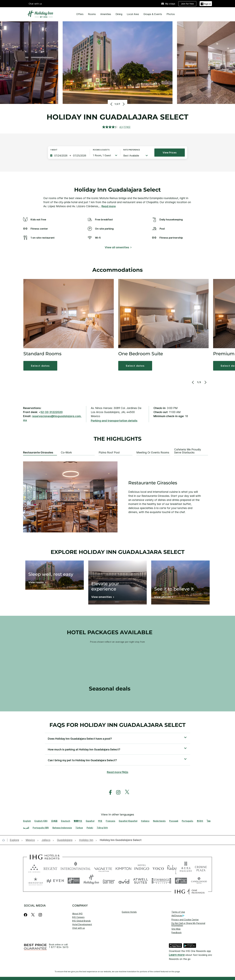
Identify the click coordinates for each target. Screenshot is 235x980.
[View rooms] (37, 583)
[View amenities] (102, 598)
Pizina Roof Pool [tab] (109, 453)
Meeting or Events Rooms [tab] (153, 453)
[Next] (123, 104)
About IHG (77, 914)
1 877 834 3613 (59, 947)
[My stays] (168, 4)
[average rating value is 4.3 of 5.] (113, 127)
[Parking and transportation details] (114, 421)
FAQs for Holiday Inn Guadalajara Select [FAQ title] (117, 725)
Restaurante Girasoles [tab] (38, 453)
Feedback (176, 932)
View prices (170, 153)
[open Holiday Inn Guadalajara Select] (120, 840)
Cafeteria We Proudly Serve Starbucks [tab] (188, 451)
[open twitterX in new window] (126, 792)
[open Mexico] (30, 840)
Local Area (133, 14)
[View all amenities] (118, 248)
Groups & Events (153, 14)
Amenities (106, 14)
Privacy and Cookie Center (185, 920)
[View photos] (163, 598)
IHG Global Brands (81, 921)
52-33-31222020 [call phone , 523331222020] (52, 412)
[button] (40, 366)
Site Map (176, 929)
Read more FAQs (118, 772)
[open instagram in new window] (117, 792)
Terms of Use (178, 912)
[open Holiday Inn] (86, 840)
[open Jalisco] (46, 840)
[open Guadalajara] (65, 840)
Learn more (177, 955)
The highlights (118, 439)
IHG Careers (78, 917)
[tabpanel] (117, 497)
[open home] (5, 840)
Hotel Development (82, 924)
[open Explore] (15, 840)
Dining (119, 14)
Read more (109, 206)
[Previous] (112, 104)
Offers (80, 14)
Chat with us (35, 4)
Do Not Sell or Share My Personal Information (188, 924)
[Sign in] (206, 4)
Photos (171, 14)
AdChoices (178, 916)
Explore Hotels (129, 912)
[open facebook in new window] (109, 792)
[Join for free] (187, 4)
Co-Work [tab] (66, 453)
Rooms (92, 14)
